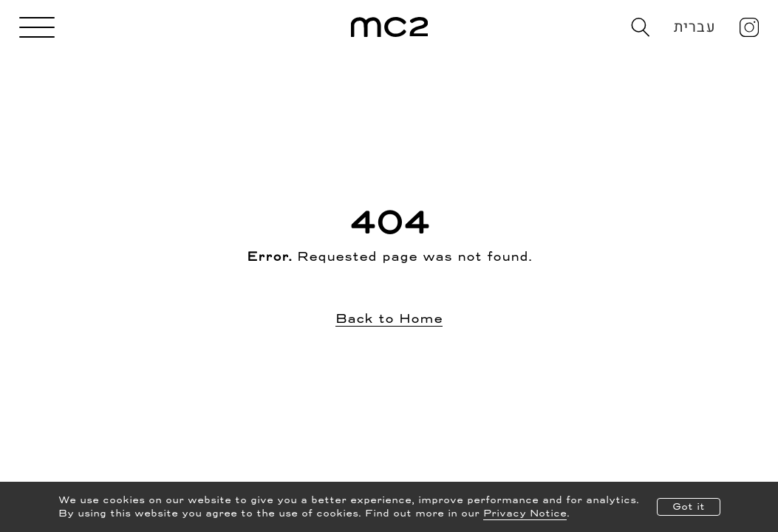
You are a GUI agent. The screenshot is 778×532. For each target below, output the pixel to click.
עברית (695, 27)
